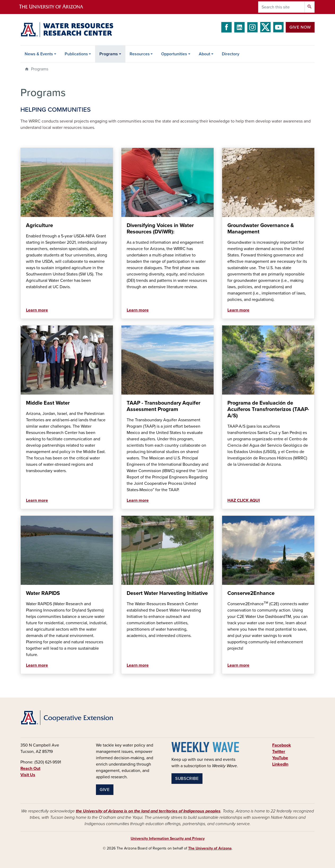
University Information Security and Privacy (168, 838)
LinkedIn (280, 764)
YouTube (280, 758)
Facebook (282, 745)
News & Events (39, 54)
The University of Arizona (210, 848)
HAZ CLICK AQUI (244, 500)
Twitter (279, 752)
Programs (109, 54)
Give (105, 790)
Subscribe (187, 779)
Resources (140, 54)
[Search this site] (281, 7)
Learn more (37, 310)
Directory (231, 54)
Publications (76, 54)
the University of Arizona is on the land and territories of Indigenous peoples (148, 811)
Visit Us (28, 775)
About (204, 54)
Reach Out (30, 768)
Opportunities (174, 54)
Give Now (300, 27)
